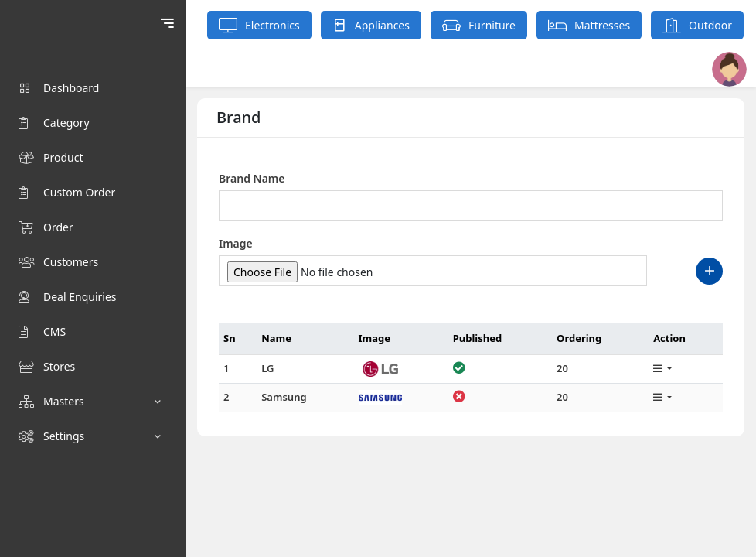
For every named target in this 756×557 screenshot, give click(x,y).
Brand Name (252, 178)
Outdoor (697, 25)
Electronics (259, 25)
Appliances (371, 25)
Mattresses (589, 25)
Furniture (479, 25)
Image (236, 243)
